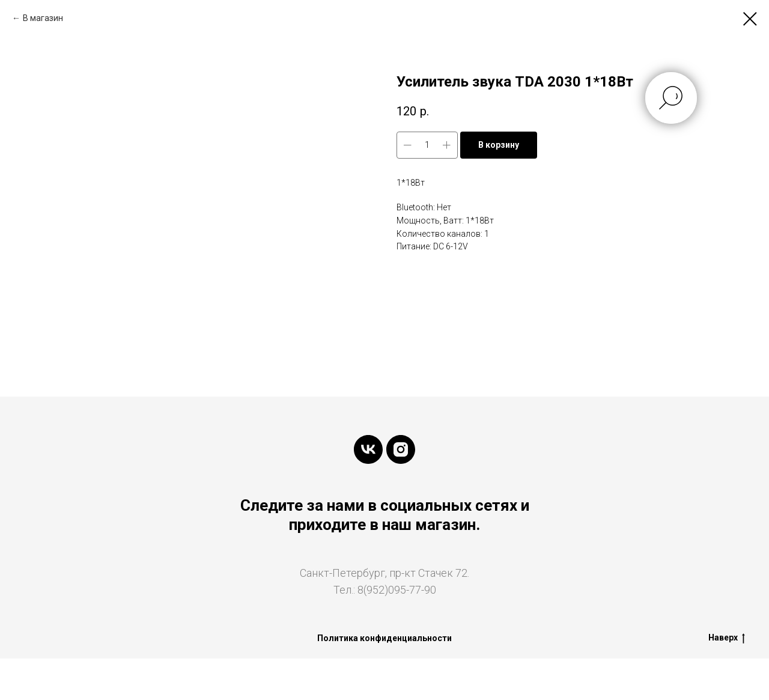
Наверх (727, 638)
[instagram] (401, 449)
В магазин (43, 18)
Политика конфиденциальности (384, 638)
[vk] (368, 449)
